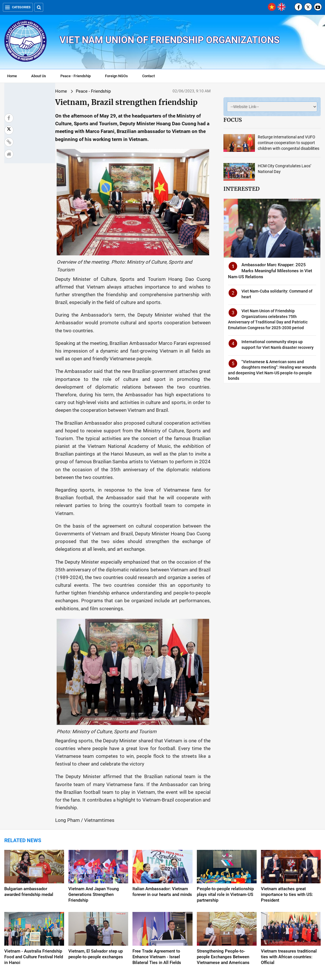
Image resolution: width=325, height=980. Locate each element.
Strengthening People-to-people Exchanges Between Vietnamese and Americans (223, 898)
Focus (233, 120)
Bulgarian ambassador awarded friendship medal (29, 833)
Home (12, 76)
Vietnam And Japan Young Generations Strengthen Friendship (94, 836)
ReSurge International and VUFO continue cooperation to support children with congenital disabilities (289, 143)
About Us (39, 76)
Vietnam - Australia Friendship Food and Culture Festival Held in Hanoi (34, 898)
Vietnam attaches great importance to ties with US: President (287, 836)
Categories (18, 7)
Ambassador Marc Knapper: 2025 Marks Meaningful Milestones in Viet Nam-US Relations (270, 271)
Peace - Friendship (76, 76)
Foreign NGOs (116, 76)
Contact (148, 76)
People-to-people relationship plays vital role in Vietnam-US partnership (225, 836)
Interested (241, 189)
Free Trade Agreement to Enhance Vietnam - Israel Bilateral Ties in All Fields (157, 898)
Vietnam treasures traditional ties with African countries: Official (289, 898)
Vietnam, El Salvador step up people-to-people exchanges (96, 895)
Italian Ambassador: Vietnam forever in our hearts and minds (162, 833)
